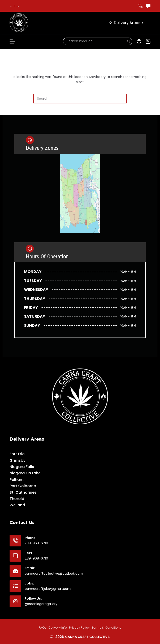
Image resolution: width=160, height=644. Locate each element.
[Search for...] (94, 41)
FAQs (43, 628)
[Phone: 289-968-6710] (15, 541)
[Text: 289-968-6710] (15, 556)
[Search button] (129, 41)
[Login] (139, 41)
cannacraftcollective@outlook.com (54, 574)
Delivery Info (58, 628)
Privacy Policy (79, 628)
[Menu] (12, 41)
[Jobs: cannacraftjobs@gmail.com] (15, 586)
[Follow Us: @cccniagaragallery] (15, 601)
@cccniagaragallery (41, 604)
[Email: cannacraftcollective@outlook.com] (15, 571)
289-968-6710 (36, 543)
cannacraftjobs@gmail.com (48, 589)
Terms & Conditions (106, 628)
